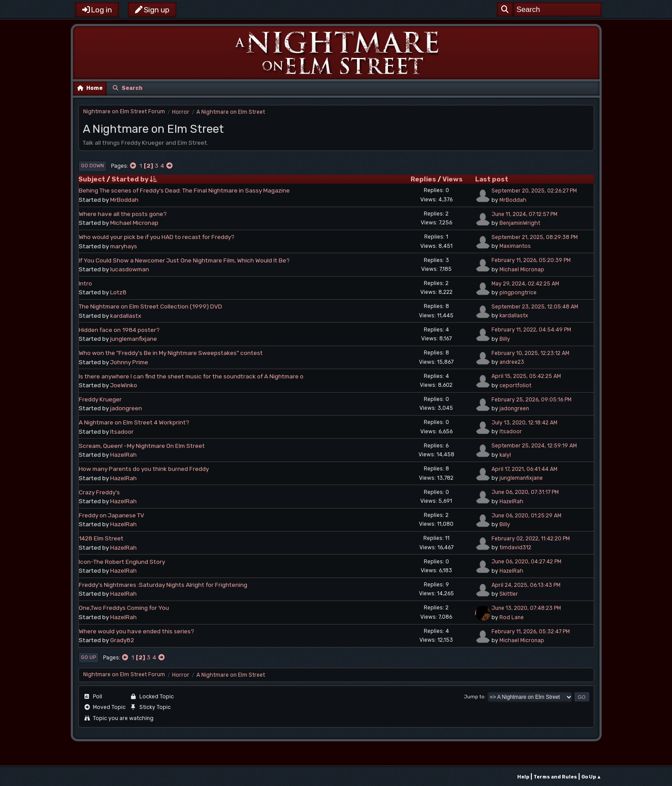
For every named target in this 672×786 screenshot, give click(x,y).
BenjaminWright (520, 223)
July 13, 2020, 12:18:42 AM (524, 423)
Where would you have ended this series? (136, 631)
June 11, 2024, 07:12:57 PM (524, 214)
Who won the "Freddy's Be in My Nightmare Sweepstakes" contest (171, 353)
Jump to (474, 697)
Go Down (92, 166)
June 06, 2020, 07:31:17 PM (525, 492)
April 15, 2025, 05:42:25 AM (526, 376)
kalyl (505, 455)
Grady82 (122, 640)
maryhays (124, 246)
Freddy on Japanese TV (111, 515)
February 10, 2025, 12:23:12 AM (530, 353)
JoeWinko (124, 385)
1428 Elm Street (101, 538)
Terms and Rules (555, 777)
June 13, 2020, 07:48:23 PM (526, 608)
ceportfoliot (515, 385)
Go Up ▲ (591, 777)
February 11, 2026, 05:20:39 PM (531, 260)
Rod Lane (512, 617)
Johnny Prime (129, 362)
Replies (423, 179)
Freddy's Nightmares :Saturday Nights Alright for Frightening (163, 585)
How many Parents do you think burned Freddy (144, 469)
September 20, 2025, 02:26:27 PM (534, 191)
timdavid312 (515, 547)
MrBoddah (124, 200)
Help (523, 777)
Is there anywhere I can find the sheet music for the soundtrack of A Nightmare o (191, 376)
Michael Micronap (134, 223)
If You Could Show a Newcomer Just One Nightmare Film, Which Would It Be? (184, 260)
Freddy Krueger (100, 399)
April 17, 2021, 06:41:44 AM (524, 469)
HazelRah (123, 455)
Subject (92, 179)
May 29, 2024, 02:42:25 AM (525, 284)
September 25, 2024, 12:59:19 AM (534, 446)
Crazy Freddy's (99, 492)
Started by (134, 179)
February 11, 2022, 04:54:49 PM (531, 330)
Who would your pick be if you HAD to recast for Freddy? (157, 237)
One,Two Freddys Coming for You (124, 608)
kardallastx (126, 316)
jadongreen (126, 408)
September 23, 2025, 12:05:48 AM (535, 307)
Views (453, 179)
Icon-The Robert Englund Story (122, 562)
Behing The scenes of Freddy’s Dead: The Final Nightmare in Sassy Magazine (184, 190)
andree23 (512, 362)
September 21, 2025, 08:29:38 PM (535, 237)
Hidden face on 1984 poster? (119, 330)
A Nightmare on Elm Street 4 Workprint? (134, 422)
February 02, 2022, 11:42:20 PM (531, 539)
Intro (85, 283)
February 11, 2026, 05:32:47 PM (531, 632)
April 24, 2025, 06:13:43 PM (526, 585)
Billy (505, 339)
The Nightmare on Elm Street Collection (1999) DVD (150, 306)
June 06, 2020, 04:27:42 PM (526, 562)
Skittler (509, 594)
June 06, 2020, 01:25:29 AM (526, 516)
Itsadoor (122, 432)
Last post (492, 179)
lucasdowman (130, 269)
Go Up (88, 657)
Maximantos (515, 246)
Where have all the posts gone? (123, 214)
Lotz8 (118, 292)
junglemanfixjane (134, 339)
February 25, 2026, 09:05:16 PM (532, 400)
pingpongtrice (518, 293)
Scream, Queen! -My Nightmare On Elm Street (142, 446)
